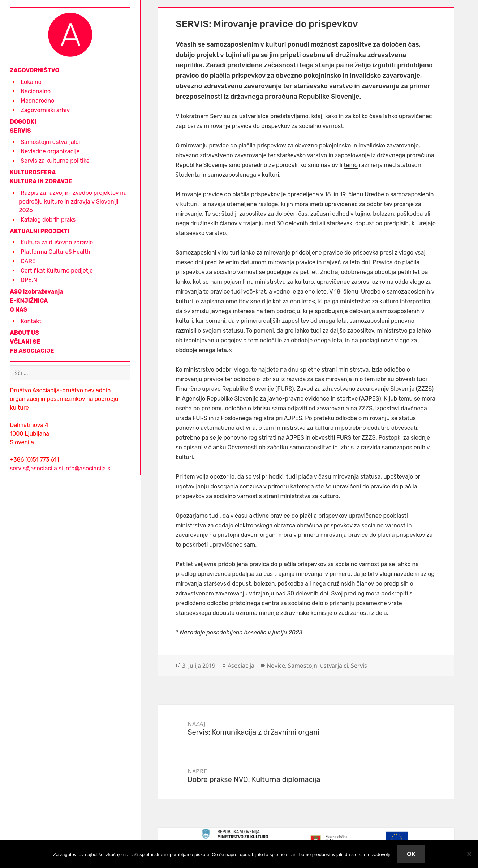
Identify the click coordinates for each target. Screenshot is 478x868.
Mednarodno (37, 101)
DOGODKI (23, 122)
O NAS (18, 310)
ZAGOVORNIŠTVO (35, 70)
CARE (28, 261)
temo (351, 165)
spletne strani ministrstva (334, 370)
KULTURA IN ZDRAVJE (41, 181)
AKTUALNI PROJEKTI (40, 231)
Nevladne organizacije (50, 151)
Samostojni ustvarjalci (50, 142)
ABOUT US (24, 333)
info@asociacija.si (88, 468)
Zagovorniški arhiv (45, 110)
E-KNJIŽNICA (29, 301)
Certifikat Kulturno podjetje (57, 271)
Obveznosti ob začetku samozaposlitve (280, 447)
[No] (469, 854)
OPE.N (29, 280)
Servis (359, 666)
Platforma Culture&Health (55, 252)
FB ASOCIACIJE (32, 351)
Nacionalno (36, 91)
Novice (276, 666)
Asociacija (241, 666)
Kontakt (31, 321)
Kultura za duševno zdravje (57, 242)
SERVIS (20, 131)
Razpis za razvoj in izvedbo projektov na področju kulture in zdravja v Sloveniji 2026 (73, 202)
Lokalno (31, 82)
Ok (411, 854)
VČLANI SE (25, 342)
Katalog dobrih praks (48, 220)
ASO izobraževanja (36, 292)
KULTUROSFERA (33, 172)
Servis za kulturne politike (55, 161)
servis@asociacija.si (36, 468)
